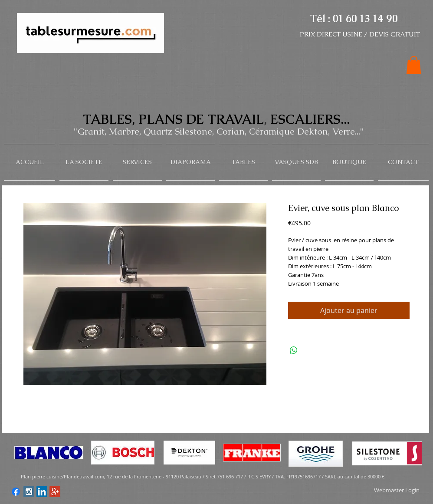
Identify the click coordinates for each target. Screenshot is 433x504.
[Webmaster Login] (397, 491)
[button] (414, 65)
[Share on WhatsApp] (294, 350)
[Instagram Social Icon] (29, 492)
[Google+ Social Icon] (55, 492)
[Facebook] (16, 492)
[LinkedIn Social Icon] (42, 492)
